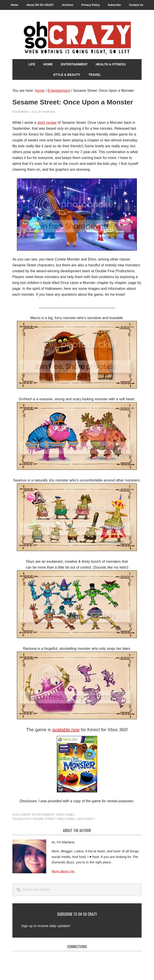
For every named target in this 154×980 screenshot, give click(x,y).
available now (66, 730)
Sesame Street (44, 819)
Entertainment (43, 815)
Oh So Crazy (77, 39)
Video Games (65, 815)
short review (47, 123)
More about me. (63, 871)
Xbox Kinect (86, 819)
